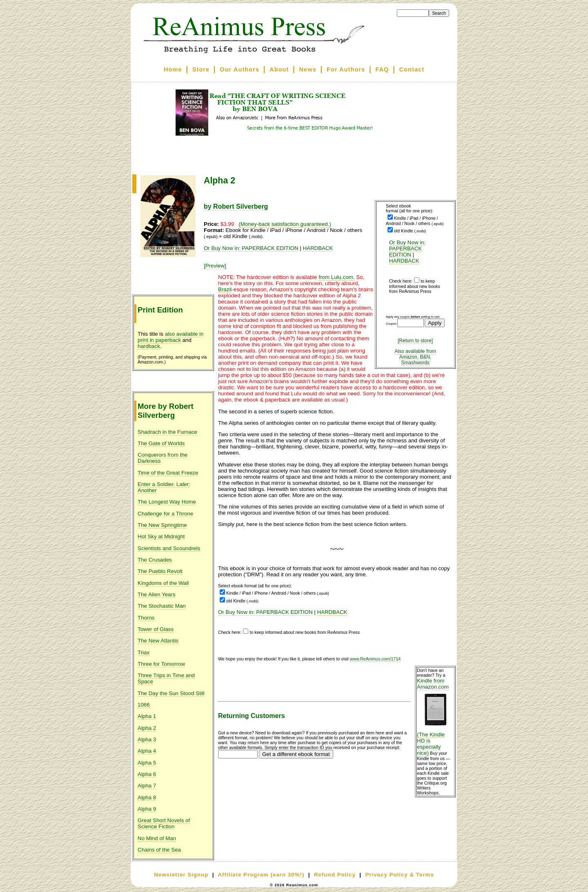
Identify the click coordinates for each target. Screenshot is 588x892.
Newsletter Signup (181, 875)
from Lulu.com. (336, 277)
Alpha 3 (147, 739)
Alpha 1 (147, 716)
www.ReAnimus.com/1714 (375, 659)
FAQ (382, 69)
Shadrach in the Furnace (167, 432)
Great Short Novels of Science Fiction (164, 823)
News (308, 69)
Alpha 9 (147, 809)
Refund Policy (335, 875)
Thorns (146, 618)
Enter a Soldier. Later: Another (164, 487)
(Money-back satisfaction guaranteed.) (285, 224)
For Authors (346, 69)
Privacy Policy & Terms (399, 875)
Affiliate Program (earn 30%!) (261, 875)
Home (173, 69)
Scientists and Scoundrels (169, 548)
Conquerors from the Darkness (163, 458)
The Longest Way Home (167, 502)
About (279, 69)
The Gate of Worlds (161, 443)
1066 (144, 705)
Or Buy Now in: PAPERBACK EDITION (408, 249)
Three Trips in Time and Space (166, 678)
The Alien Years (157, 594)
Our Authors (239, 69)
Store (201, 69)
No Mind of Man (157, 838)
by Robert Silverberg (236, 206)
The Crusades (155, 560)
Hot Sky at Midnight (161, 536)
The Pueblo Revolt (160, 571)
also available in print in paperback (171, 337)
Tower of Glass (156, 629)
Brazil (225, 289)
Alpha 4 (147, 751)
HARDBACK (404, 261)
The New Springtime (162, 525)
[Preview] (215, 266)
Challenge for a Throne (165, 514)
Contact (412, 69)
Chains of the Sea (159, 850)
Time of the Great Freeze (168, 473)
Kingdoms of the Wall (163, 583)
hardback (149, 346)
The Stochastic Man (162, 606)
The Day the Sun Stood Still (171, 693)
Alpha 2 (147, 728)
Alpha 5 (147, 763)
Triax (144, 652)
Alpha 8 (147, 797)
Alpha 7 (147, 786)
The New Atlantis (158, 641)
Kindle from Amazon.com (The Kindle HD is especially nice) (435, 717)
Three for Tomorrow (161, 664)
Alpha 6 (147, 774)
